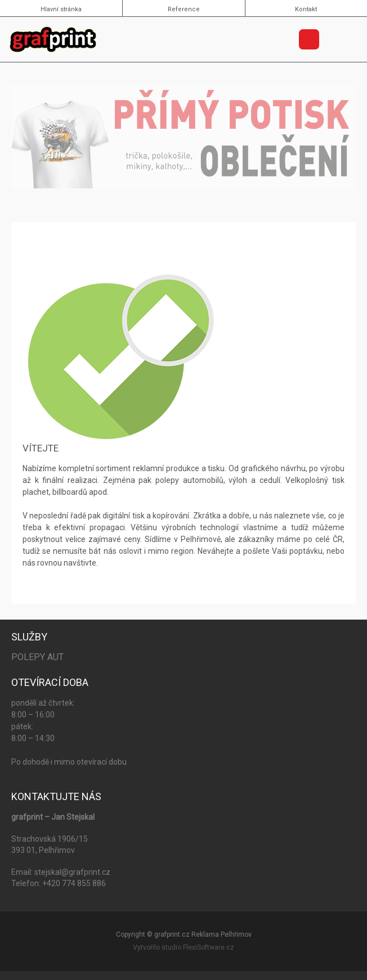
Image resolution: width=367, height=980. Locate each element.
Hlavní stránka (61, 9)
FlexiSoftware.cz (209, 947)
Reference (184, 9)
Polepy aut (37, 657)
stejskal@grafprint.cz (72, 872)
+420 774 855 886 (74, 883)
